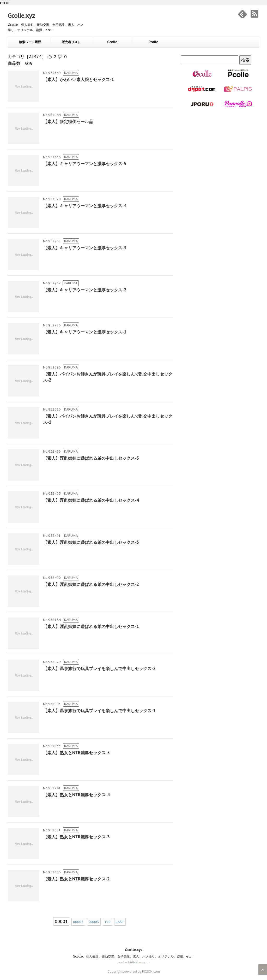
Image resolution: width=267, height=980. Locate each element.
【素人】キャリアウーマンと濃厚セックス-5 (85, 164)
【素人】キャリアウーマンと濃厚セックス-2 (85, 290)
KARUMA (71, 73)
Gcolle (112, 42)
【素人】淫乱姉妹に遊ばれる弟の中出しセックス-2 (91, 584)
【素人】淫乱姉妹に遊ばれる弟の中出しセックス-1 (91, 626)
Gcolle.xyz (21, 16)
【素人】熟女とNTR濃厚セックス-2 (76, 879)
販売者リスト (71, 42)
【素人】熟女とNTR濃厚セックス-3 (76, 837)
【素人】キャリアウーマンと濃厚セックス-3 (85, 248)
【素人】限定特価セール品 (68, 122)
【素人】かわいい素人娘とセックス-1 (78, 79)
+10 (107, 922)
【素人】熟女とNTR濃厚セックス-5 (76, 753)
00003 (94, 922)
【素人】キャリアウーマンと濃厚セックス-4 (85, 206)
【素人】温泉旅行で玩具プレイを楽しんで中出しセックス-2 (99, 668)
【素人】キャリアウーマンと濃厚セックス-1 (85, 332)
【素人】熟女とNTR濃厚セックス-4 (76, 795)
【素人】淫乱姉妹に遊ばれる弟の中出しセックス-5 (91, 458)
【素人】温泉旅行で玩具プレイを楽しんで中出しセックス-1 (99, 711)
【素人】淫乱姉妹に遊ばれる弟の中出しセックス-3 (91, 542)
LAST (120, 922)
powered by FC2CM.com (141, 972)
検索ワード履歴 (30, 42)
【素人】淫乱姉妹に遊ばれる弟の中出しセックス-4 (91, 500)
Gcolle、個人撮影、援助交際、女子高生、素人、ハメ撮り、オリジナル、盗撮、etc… (133, 956)
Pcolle (153, 42)
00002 (78, 922)
